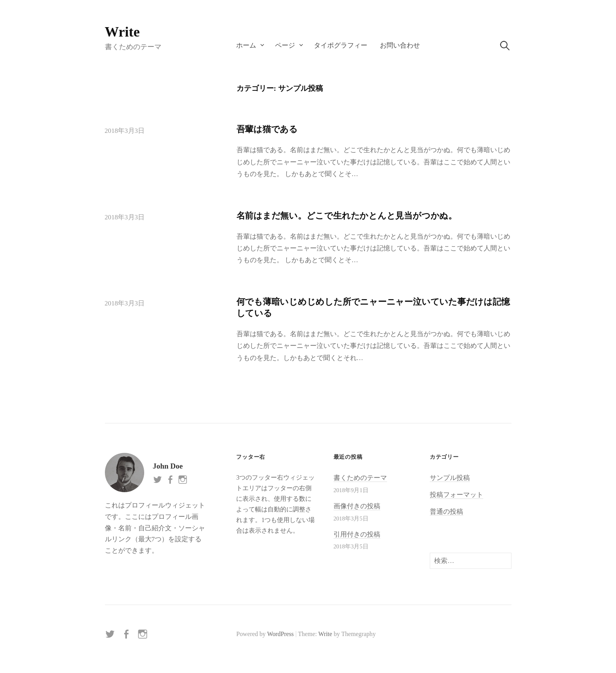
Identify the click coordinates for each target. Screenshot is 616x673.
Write (122, 32)
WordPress (280, 634)
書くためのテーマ (360, 478)
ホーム (246, 45)
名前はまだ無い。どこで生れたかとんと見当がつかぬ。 (347, 216)
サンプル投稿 (450, 478)
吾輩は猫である (267, 129)
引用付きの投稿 (357, 534)
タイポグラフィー (341, 45)
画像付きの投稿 (357, 506)
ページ (285, 45)
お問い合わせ (400, 45)
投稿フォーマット (456, 495)
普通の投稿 (446, 512)
